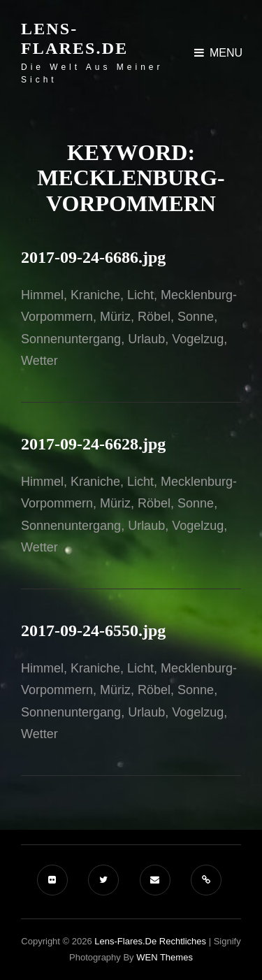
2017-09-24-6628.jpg (93, 444)
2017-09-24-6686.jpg (93, 257)
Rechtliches (183, 941)
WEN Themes (165, 957)
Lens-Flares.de (74, 38)
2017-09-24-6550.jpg (93, 630)
